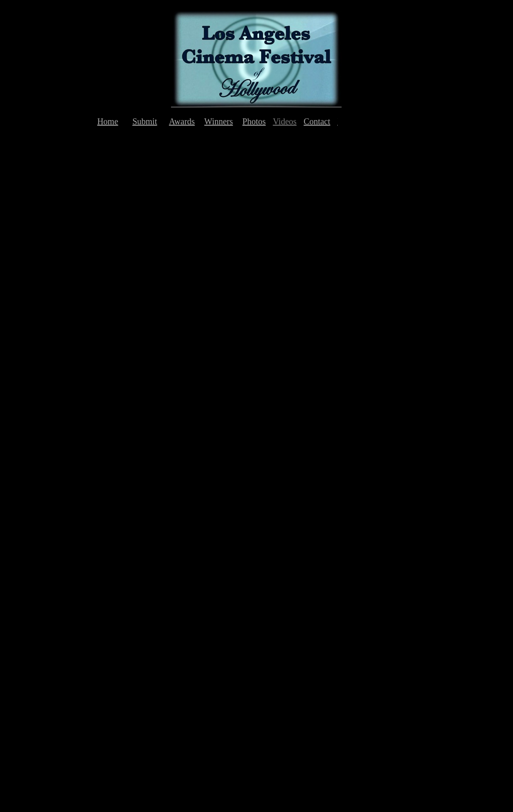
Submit (145, 121)
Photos (254, 121)
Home (108, 121)
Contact (317, 121)
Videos (285, 121)
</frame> (131, 228)
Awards (182, 121)
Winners (219, 121)
